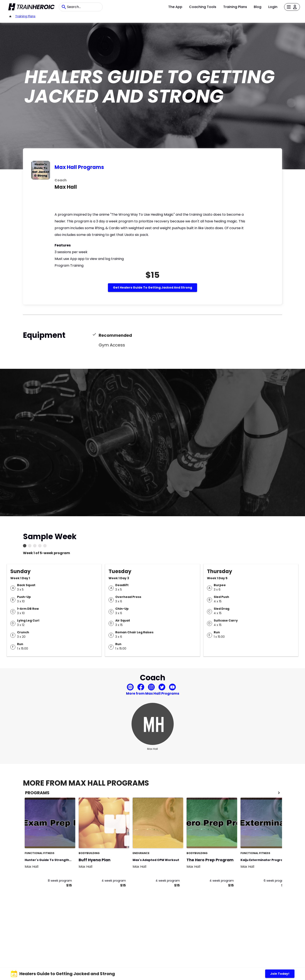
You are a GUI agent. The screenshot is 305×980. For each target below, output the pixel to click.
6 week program (276, 881)
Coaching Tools (203, 7)
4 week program (114, 881)
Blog (258, 7)
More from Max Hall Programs (153, 693)
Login (273, 7)
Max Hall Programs (79, 167)
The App (175, 7)
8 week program (60, 881)
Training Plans (235, 7)
